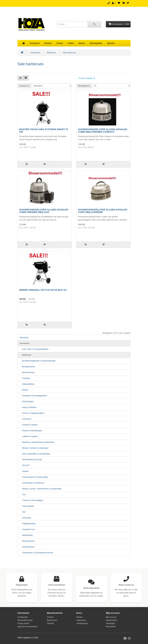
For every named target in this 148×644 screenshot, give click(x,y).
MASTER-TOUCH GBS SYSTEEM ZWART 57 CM (44, 131)
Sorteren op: (24, 86)
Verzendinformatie (25, 620)
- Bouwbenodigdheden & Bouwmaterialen (38, 361)
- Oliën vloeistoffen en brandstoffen (35, 454)
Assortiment (34, 43)
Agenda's (111, 43)
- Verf (23, 512)
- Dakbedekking (27, 384)
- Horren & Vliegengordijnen (32, 413)
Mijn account (111, 617)
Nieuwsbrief (111, 627)
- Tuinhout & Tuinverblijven (31, 500)
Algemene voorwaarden (27, 627)
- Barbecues (25, 355)
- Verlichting (25, 518)
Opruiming (24, 338)
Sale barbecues (69, 53)
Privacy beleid (23, 623)
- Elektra (24, 390)
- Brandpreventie (27, 367)
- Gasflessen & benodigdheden (33, 396)
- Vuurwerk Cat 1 (27, 529)
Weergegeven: (84, 86)
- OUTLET (25, 465)
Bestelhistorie (112, 620)
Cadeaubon (81, 620)
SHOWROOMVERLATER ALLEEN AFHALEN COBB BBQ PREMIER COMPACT (103, 131)
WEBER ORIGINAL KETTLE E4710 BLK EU (43, 290)
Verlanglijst (110, 623)
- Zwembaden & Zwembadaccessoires (36, 553)
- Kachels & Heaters (29, 425)
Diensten (48, 43)
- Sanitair (24, 471)
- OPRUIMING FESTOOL (31, 460)
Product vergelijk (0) (87, 78)
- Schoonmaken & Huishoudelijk (34, 477)
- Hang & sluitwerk (28, 407)
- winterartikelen (27, 547)
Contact (60, 43)
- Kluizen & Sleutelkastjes (31, 431)
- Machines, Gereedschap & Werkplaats (37, 442)
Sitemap (50, 623)
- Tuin (23, 495)
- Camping (25, 378)
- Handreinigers (27, 402)
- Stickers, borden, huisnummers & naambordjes (40, 489)
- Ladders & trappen (29, 436)
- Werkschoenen (27, 541)
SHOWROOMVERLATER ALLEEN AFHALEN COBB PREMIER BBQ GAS (44, 211)
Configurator (23, 617)
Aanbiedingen (82, 623)
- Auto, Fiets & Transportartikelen (34, 349)
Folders (71, 43)
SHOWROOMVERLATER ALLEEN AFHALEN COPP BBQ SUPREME (103, 211)
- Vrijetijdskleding (27, 524)
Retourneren (52, 620)
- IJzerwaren (25, 419)
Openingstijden (96, 43)
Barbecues (51, 53)
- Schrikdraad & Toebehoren (32, 483)
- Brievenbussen (27, 372)
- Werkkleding (26, 535)
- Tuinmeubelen (27, 506)
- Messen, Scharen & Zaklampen (34, 448)
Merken (82, 43)
